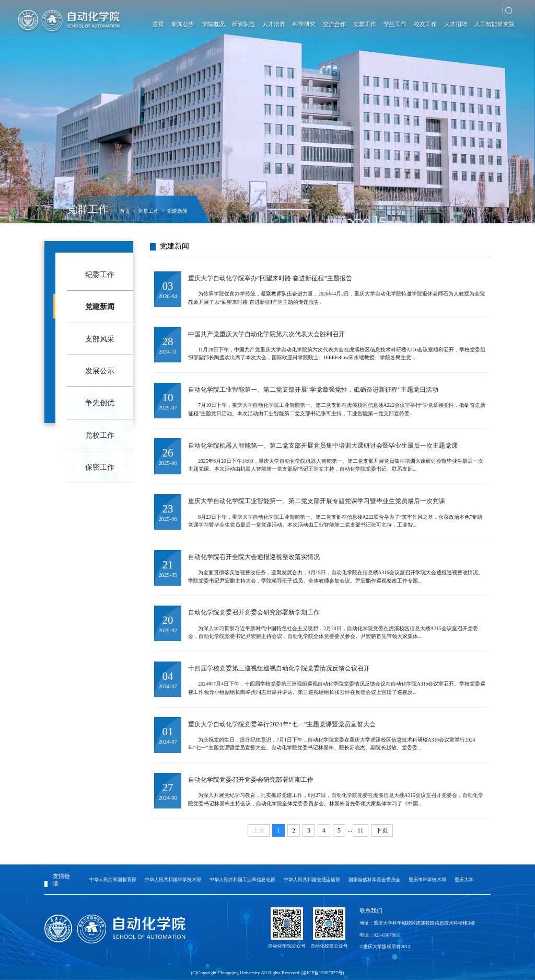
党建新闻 (177, 211)
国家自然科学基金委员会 (374, 880)
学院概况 (213, 24)
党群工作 (365, 24)
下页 (382, 830)
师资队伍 (243, 24)
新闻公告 (183, 24)
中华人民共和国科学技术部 (173, 880)
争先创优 (100, 403)
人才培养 (274, 24)
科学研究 (304, 24)
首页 (158, 24)
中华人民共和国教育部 (113, 880)
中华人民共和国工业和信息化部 (242, 880)
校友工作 (425, 24)
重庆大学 (464, 880)
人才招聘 (456, 24)
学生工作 (395, 24)
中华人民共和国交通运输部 (312, 880)
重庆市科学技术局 (427, 880)
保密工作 (100, 467)
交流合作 (334, 24)
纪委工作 (100, 275)
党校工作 (100, 435)
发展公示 (100, 371)
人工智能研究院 (495, 24)
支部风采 (100, 339)
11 (360, 830)
